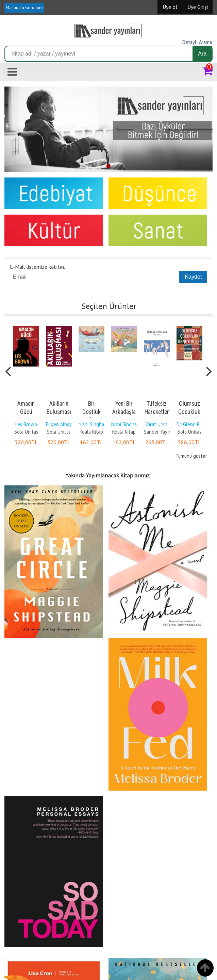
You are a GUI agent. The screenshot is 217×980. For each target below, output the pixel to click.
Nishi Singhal (92, 424)
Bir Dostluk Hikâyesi (91, 412)
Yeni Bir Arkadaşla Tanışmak (124, 412)
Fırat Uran (157, 424)
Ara (202, 54)
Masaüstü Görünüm (24, 8)
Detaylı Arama (197, 42)
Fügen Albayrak (62, 424)
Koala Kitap (91, 432)
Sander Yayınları (161, 432)
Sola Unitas (26, 432)
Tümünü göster (191, 456)
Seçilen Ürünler (109, 306)
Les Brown (26, 424)
